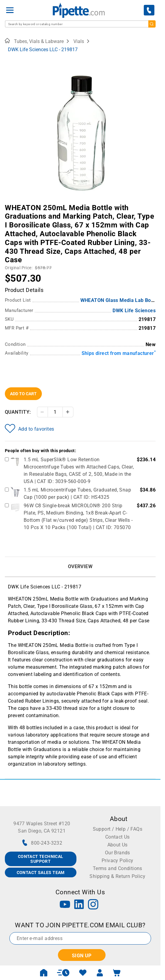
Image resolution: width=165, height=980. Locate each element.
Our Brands (118, 853)
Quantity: (18, 412)
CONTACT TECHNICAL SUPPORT (41, 859)
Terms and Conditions (118, 868)
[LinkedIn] (79, 905)
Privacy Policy (118, 861)
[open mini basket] (117, 973)
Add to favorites (29, 429)
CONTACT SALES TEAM (41, 872)
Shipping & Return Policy (117, 876)
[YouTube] (65, 905)
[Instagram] (93, 905)
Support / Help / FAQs (118, 829)
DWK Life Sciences (134, 311)
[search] (152, 24)
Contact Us (118, 837)
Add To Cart (23, 394)
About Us (118, 845)
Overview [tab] (80, 566)
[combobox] (80, 24)
